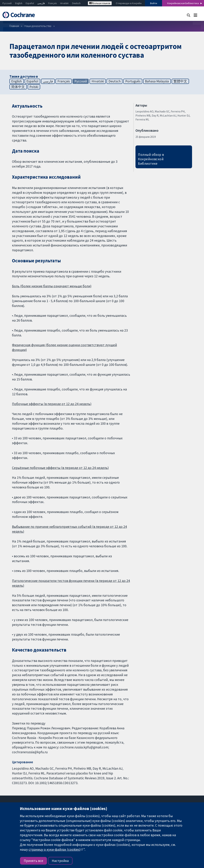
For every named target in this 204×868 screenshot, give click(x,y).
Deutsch (76, 3)
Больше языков (100, 3)
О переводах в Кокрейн (129, 3)
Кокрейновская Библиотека (183, 3)
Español (30, 3)
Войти (154, 3)
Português (133, 81)
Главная (14, 26)
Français (52, 3)
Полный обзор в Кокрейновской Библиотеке (151, 159)
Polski (34, 87)
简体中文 (18, 87)
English (19, 3)
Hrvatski (64, 3)
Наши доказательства (38, 26)
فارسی (41, 3)
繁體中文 (180, 81)
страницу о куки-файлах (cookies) (55, 849)
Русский (7, 3)
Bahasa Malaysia (157, 81)
